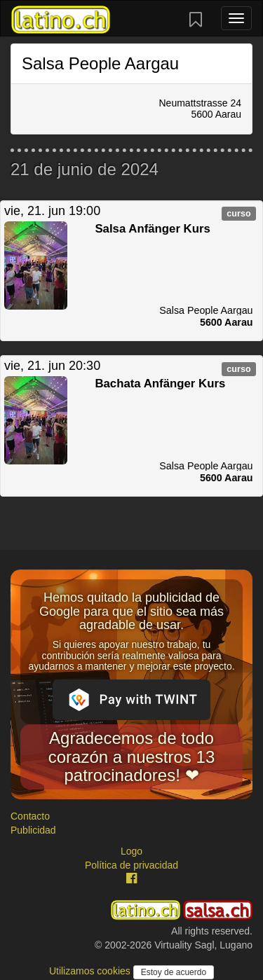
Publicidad (33, 830)
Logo (131, 851)
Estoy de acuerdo (174, 972)
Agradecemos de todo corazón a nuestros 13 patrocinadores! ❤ (131, 757)
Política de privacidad (131, 865)
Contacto (30, 816)
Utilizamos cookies (91, 971)
